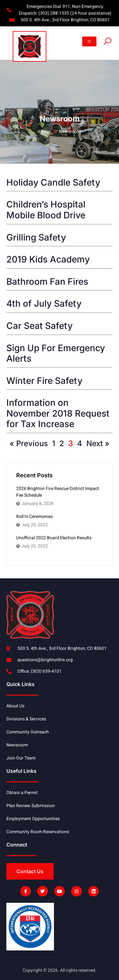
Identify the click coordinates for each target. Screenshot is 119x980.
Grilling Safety (36, 237)
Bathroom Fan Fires (47, 282)
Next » (98, 443)
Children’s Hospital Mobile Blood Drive (46, 210)
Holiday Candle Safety (53, 182)
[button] (89, 41)
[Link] (108, 43)
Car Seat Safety (40, 326)
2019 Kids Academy (48, 259)
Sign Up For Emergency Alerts (56, 353)
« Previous (29, 443)
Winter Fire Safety (44, 381)
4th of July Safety (44, 303)
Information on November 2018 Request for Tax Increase (58, 413)
